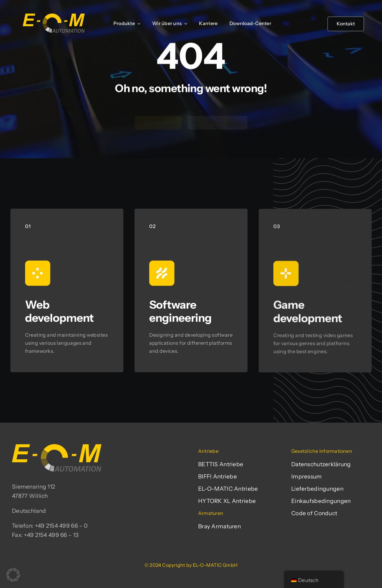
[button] (13, 575)
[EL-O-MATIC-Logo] (54, 13)
